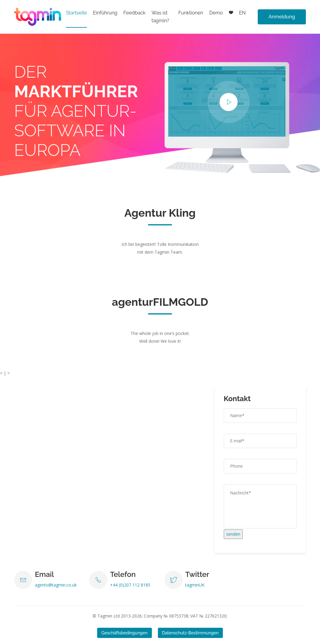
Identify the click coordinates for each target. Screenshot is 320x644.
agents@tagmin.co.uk (56, 585)
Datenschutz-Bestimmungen (190, 633)
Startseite (76, 13)
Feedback (134, 13)
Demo (216, 13)
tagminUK (195, 585)
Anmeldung (282, 17)
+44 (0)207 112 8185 (130, 585)
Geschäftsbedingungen (124, 633)
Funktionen (191, 13)
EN (242, 13)
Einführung (105, 13)
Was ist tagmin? (160, 17)
